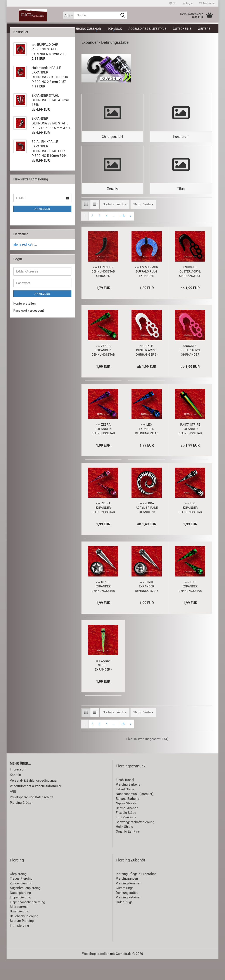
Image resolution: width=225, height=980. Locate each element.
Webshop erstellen (96, 975)
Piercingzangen (127, 900)
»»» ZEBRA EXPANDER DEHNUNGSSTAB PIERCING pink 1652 (103, 529)
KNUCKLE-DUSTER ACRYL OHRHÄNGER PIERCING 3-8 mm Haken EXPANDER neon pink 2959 (190, 371)
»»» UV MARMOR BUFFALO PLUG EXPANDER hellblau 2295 (147, 292)
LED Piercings (126, 838)
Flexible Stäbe (126, 833)
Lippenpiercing (20, 918)
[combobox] (115, 225)
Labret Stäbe (125, 810)
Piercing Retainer (128, 918)
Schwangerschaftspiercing (135, 843)
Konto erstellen (24, 312)
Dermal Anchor (127, 829)
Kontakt (16, 796)
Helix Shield (124, 847)
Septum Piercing (22, 942)
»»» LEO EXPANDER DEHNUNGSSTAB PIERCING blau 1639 (147, 450)
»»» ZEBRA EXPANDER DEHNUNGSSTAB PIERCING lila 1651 (103, 450)
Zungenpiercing (21, 904)
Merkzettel (207, 3)
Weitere (204, 29)
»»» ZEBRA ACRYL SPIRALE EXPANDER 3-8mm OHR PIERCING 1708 (147, 529)
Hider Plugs (124, 923)
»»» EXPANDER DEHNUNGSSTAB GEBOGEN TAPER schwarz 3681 (103, 292)
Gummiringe (125, 909)
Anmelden (42, 218)
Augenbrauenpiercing (25, 909)
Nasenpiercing (20, 914)
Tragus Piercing (21, 900)
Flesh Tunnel (125, 801)
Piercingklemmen (128, 904)
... (114, 237)
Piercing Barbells (128, 805)
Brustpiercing (19, 932)
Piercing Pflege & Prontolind (136, 895)
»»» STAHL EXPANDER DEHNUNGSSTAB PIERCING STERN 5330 (103, 607)
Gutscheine (182, 29)
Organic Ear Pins (128, 852)
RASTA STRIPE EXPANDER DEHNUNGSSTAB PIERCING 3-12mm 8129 (190, 450)
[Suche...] (69, 15)
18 (123, 237)
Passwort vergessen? (29, 319)
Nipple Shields (126, 824)
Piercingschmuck (131, 787)
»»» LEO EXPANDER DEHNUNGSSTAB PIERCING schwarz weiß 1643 (190, 529)
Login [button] (188, 3)
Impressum (18, 790)
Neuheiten (24, 29)
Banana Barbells (127, 819)
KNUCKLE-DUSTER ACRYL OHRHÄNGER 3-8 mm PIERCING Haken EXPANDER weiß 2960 (147, 371)
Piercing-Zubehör (87, 29)
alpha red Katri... (25, 253)
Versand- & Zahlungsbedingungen (34, 801)
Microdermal (19, 928)
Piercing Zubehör (131, 881)
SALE (42, 29)
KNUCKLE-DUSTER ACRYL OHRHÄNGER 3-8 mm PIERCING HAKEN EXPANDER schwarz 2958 (190, 292)
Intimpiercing (19, 946)
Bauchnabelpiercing (24, 937)
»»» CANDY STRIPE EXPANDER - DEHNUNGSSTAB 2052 (103, 686)
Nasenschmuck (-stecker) (135, 815)
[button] (173, 3)
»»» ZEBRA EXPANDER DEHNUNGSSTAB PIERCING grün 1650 (103, 371)
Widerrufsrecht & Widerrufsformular (36, 807)
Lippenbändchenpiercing (27, 923)
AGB (13, 812)
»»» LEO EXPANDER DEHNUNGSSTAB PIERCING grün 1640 (190, 607)
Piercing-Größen (22, 823)
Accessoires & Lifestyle (147, 29)
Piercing (59, 29)
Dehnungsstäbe (127, 914)
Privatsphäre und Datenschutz (31, 818)
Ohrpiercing (18, 895)
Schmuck (115, 29)
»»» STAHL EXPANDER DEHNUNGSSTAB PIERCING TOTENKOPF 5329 (147, 607)
